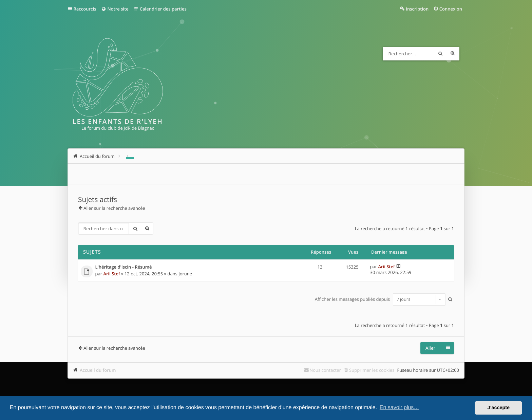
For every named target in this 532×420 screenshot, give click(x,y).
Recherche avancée (453, 54)
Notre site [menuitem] (115, 9)
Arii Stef (111, 274)
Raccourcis (85, 9)
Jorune (185, 274)
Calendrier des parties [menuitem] (160, 9)
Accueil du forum (98, 370)
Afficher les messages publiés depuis (380, 299)
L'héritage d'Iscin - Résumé (124, 267)
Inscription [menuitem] (417, 9)
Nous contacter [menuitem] (325, 370)
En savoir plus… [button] (400, 408)
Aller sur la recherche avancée (114, 208)
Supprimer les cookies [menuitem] (372, 370)
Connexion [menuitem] (451, 9)
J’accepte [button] (498, 408)
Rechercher (440, 54)
